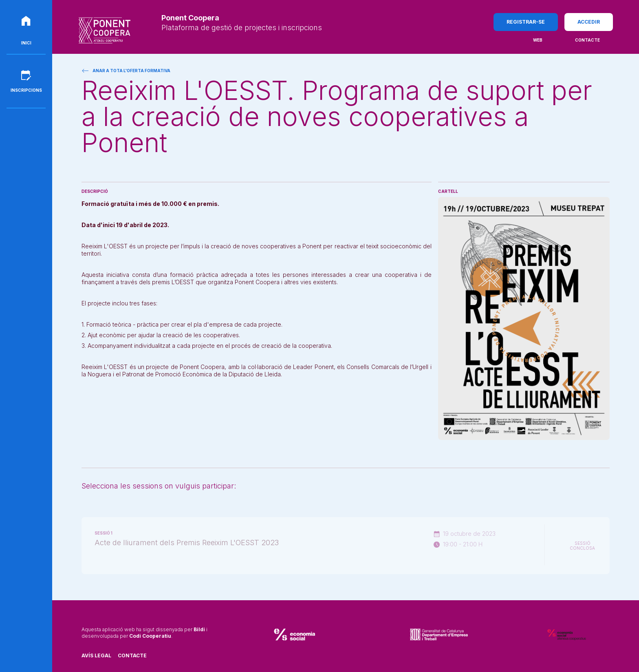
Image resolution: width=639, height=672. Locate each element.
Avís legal (96, 655)
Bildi (199, 629)
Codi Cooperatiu (150, 636)
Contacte (132, 655)
